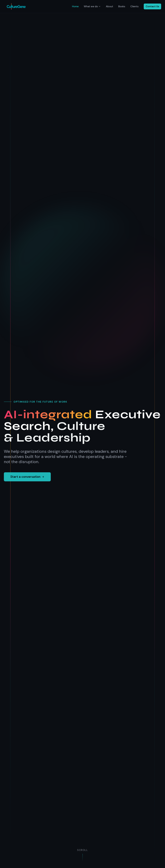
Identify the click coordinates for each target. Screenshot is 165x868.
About (109, 6)
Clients (134, 6)
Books (122, 6)
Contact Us (152, 6)
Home (75, 6)
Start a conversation (27, 479)
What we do (92, 6)
